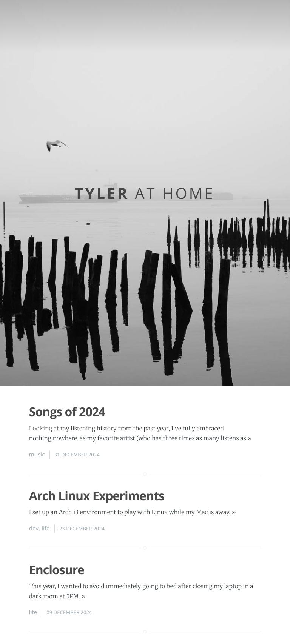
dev (34, 529)
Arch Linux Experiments (97, 496)
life (46, 529)
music (37, 455)
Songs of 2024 (67, 412)
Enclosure (57, 570)
